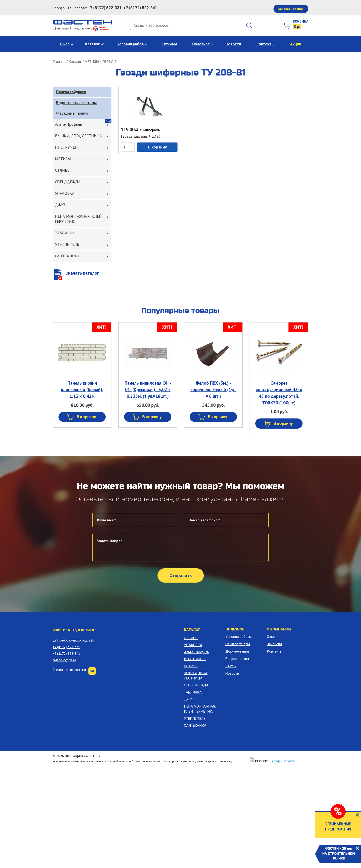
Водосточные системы (76, 103)
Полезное (201, 44)
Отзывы (170, 44)
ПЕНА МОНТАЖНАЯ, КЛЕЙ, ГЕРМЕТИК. (79, 219)
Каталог (92, 44)
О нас (65, 44)
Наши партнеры (238, 644)
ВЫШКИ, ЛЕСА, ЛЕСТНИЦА (78, 136)
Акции (296, 44)
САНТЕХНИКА (67, 256)
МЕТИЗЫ (92, 62)
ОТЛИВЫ (63, 170)
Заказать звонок (291, 9)
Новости (233, 44)
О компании (279, 629)
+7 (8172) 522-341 (66, 654)
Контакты (265, 44)
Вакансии (274, 644)
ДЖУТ (60, 205)
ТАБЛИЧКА (65, 233)
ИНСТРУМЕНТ (68, 147)
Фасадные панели (72, 113)
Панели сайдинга (71, 92)
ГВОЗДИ (109, 62)
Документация (237, 651)
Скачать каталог (82, 273)
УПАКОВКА (65, 193)
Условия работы (132, 44)
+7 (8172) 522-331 (66, 647)
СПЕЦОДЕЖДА (68, 182)
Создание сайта (283, 761)
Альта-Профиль (68, 124)
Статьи (231, 666)
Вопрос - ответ (237, 659)
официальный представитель (81, 28)
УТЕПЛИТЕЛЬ (67, 244)
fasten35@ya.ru (64, 660)
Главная (59, 62)
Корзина (301, 21)
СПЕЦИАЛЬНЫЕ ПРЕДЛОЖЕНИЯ (338, 826)
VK (92, 671)
